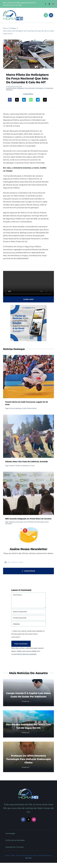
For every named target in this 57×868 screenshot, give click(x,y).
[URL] (28, 624)
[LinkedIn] (24, 100)
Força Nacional (30, 88)
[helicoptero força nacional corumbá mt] (28, 40)
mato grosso (49, 88)
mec (25, 522)
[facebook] (46, 4)
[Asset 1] (13, 11)
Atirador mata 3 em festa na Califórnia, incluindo (27, 462)
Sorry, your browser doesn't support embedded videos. (28, 284)
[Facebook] (10, 100)
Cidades (33, 701)
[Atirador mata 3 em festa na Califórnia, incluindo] (28, 416)
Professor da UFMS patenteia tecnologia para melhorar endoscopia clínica (28, 759)
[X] (17, 100)
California (19, 466)
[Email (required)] (28, 618)
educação (20, 522)
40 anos (12, 408)
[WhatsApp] (31, 100)
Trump (32, 466)
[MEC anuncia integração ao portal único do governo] (28, 473)
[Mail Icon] (29, 789)
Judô (24, 408)
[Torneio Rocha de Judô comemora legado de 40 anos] (28, 356)
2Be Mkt (28, 858)
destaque (21, 88)
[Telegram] (38, 100)
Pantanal (9, 90)
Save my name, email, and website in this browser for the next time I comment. (28, 634)
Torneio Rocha (32, 408)
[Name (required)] (28, 612)
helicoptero (40, 88)
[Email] (45, 100)
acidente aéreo (11, 88)
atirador (12, 466)
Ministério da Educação (36, 522)
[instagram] (53, 4)
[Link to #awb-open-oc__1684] (51, 15)
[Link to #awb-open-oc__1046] (46, 15)
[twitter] (49, 4)
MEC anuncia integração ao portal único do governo (28, 519)
